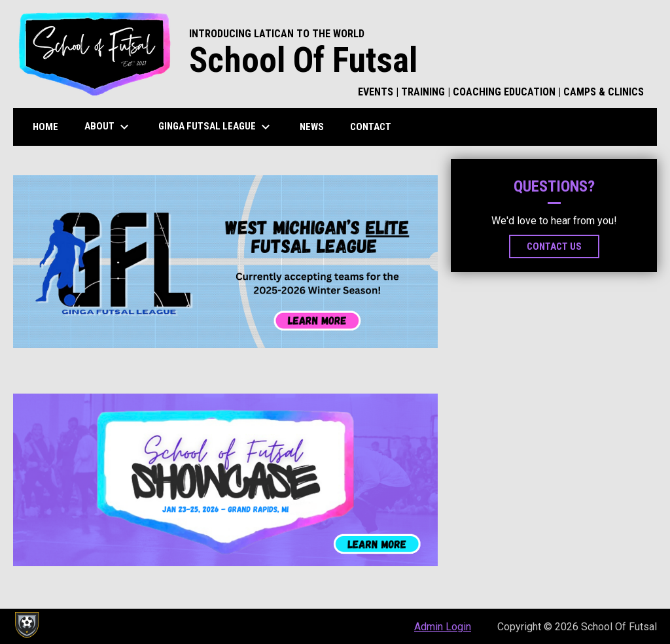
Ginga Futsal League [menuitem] (216, 127)
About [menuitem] (108, 127)
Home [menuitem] (45, 127)
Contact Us (554, 246)
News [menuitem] (312, 127)
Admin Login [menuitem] (443, 627)
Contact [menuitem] (371, 127)
